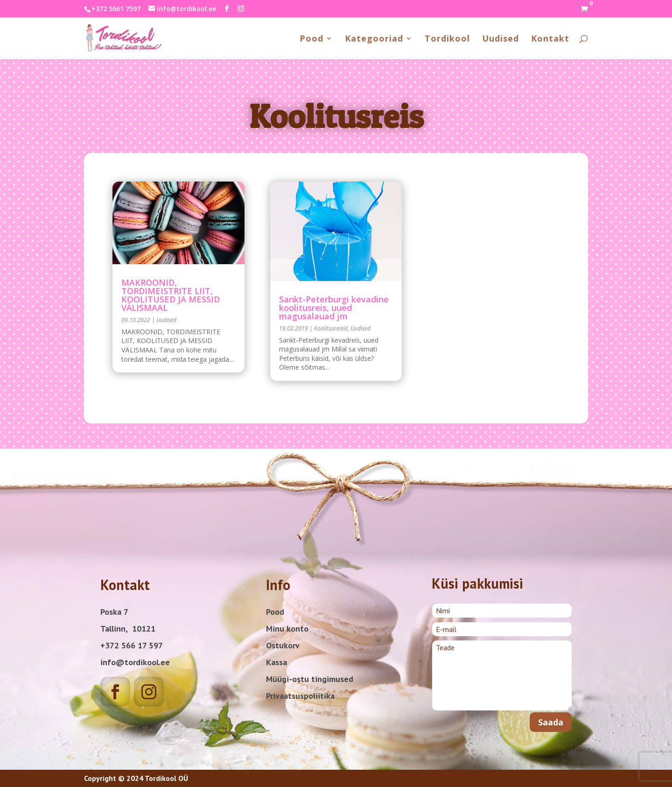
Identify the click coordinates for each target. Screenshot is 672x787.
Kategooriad (374, 39)
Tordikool (447, 39)
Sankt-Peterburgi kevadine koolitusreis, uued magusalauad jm (334, 308)
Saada (551, 722)
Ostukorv (283, 645)
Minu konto (287, 629)
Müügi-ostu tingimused (310, 679)
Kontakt (550, 39)
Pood (311, 39)
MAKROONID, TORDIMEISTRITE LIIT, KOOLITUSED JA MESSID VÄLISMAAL (171, 295)
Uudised (500, 39)
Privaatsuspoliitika (300, 696)
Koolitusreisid (331, 328)
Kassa (276, 662)
